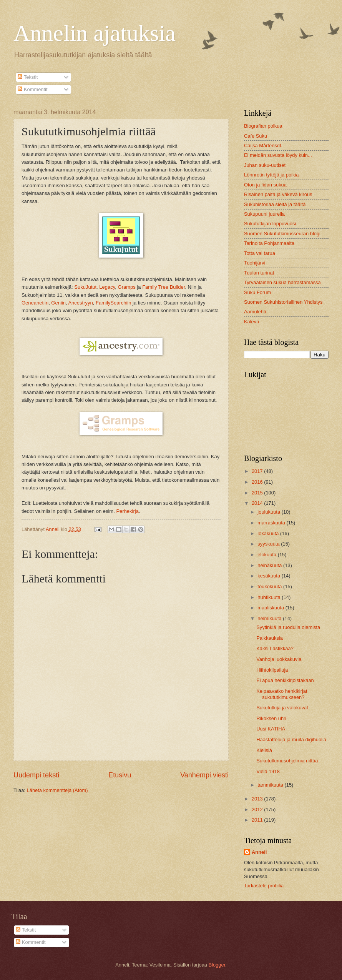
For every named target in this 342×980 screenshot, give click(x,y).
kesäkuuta (269, 576)
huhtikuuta (270, 597)
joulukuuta (269, 512)
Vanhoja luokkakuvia (279, 659)
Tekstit (28, 77)
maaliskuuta (271, 608)
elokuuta (267, 555)
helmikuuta (270, 618)
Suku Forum (257, 292)
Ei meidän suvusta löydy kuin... (278, 155)
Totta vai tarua (260, 253)
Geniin (58, 303)
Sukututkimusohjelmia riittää (287, 761)
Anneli (259, 852)
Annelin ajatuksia (95, 33)
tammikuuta (271, 785)
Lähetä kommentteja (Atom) (57, 790)
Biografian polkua (263, 126)
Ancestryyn (80, 303)
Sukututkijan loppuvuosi (270, 224)
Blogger (217, 965)
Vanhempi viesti (204, 775)
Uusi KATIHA (271, 729)
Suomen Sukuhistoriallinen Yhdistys (283, 302)
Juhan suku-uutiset (265, 165)
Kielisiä (264, 750)
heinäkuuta (270, 565)
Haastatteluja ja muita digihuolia (291, 740)
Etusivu (120, 775)
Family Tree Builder (164, 287)
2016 (258, 482)
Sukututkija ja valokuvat (282, 708)
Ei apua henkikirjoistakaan (285, 680)
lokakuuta (269, 533)
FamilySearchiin (113, 303)
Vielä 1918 (268, 771)
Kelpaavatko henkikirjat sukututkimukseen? (282, 694)
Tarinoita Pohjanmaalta (269, 243)
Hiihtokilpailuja (272, 670)
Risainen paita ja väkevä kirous (278, 194)
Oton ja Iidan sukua (265, 185)
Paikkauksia (270, 638)
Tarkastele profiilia (264, 886)
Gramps (127, 287)
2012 (258, 809)
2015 (258, 493)
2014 (258, 503)
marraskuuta (272, 523)
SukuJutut (85, 287)
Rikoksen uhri (271, 718)
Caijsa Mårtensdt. (263, 146)
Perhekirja (127, 511)
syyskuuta (269, 544)
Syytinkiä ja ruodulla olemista (288, 627)
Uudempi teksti (36, 775)
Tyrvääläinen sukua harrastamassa (282, 282)
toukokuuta (270, 587)
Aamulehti (255, 312)
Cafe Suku (256, 136)
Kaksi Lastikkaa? (275, 648)
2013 (258, 799)
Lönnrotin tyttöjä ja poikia (271, 175)
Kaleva (252, 322)
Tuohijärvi (255, 263)
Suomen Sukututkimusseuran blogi (282, 234)
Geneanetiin (35, 303)
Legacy (107, 287)
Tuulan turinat (259, 273)
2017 (258, 471)
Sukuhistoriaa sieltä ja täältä (275, 204)
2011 (258, 820)
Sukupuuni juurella (264, 214)
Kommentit (32, 89)
